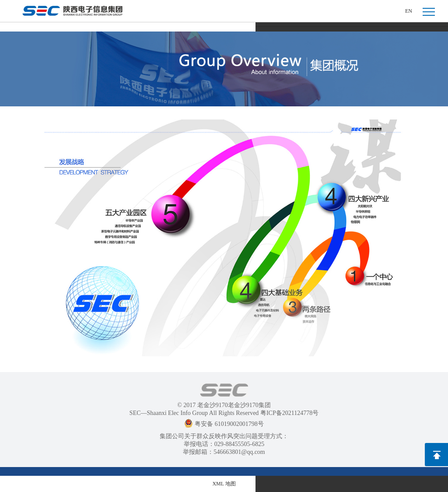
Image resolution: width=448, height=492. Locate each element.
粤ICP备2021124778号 (289, 413)
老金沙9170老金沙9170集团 (234, 405)
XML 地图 (224, 484)
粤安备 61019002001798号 (224, 424)
